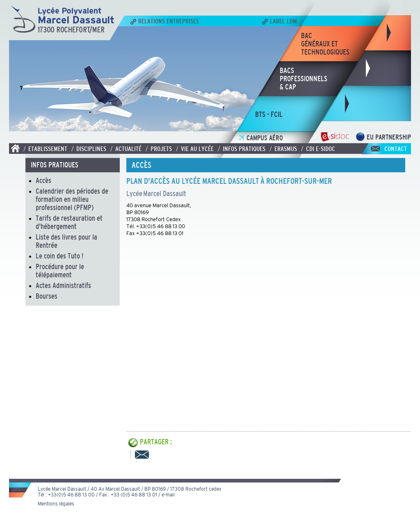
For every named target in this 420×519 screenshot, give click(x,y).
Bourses (47, 296)
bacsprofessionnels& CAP (304, 79)
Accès (43, 181)
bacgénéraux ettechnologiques (325, 44)
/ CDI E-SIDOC (318, 149)
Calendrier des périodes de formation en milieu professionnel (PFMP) (72, 199)
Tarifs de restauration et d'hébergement (69, 222)
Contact (396, 149)
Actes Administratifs (63, 286)
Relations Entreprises (165, 21)
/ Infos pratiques (242, 149)
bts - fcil (269, 114)
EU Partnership (383, 137)
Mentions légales (56, 504)
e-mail (168, 495)
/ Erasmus (283, 149)
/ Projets (159, 149)
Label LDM (280, 21)
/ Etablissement (45, 149)
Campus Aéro (261, 138)
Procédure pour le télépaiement (60, 271)
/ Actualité (126, 149)
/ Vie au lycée (195, 149)
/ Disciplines (89, 149)
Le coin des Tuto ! (59, 256)
